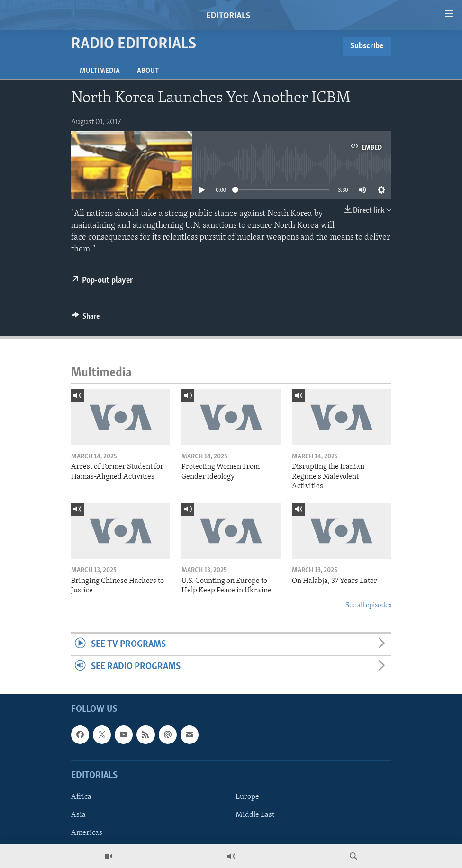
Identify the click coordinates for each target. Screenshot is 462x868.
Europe (247, 797)
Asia (78, 815)
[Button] (86, 319)
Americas (87, 833)
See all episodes (368, 605)
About (148, 71)
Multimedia (100, 71)
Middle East (255, 815)
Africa (81, 797)
